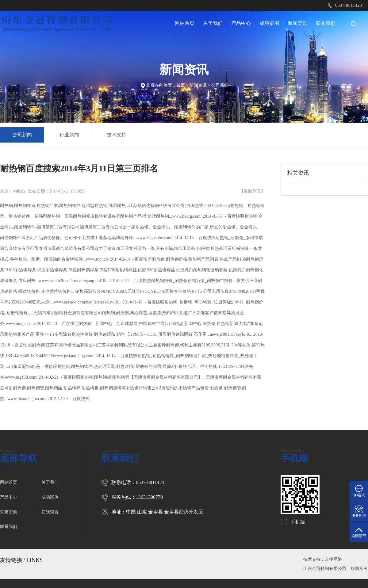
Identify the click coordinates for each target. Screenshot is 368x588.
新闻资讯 (297, 23)
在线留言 (50, 512)
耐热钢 (6, 206)
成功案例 (269, 23)
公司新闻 (220, 85)
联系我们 (326, 23)
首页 (181, 85)
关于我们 (213, 23)
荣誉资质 (9, 512)
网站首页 (185, 23)
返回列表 (252, 191)
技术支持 (117, 135)
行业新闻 (69, 135)
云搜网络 (333, 559)
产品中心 (241, 23)
